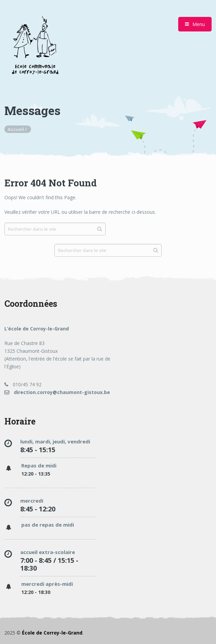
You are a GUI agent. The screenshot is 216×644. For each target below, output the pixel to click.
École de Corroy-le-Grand (52, 633)
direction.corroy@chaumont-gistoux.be (57, 392)
